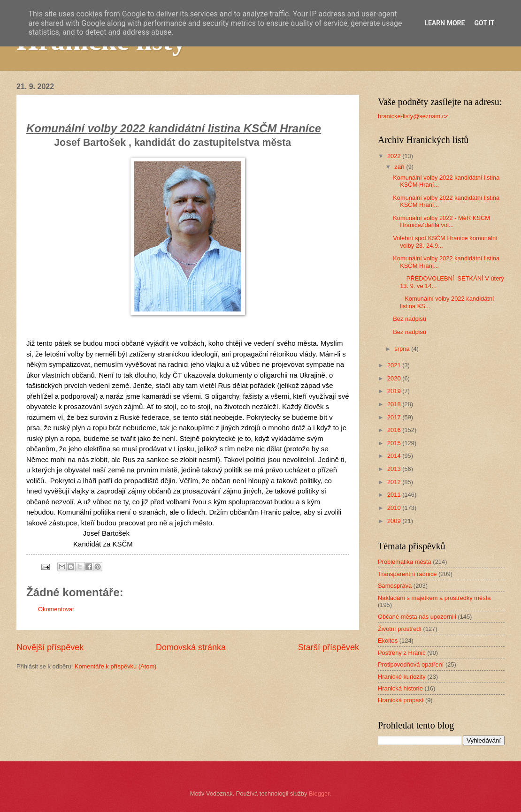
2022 (395, 156)
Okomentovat (56, 609)
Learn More (444, 23)
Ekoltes (388, 641)
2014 (395, 456)
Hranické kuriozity (402, 677)
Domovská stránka (191, 647)
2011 (395, 495)
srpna (403, 349)
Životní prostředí (400, 629)
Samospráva (395, 586)
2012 (395, 482)
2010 (395, 508)
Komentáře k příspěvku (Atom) (116, 666)
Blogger (319, 793)
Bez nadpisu (410, 319)
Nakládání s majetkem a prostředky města (434, 598)
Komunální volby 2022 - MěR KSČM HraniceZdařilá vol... (441, 221)
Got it (484, 23)
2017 (395, 417)
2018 (395, 404)
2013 (395, 469)
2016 (395, 430)
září (400, 167)
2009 (395, 521)
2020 (395, 378)
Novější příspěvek (50, 647)
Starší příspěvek (329, 647)
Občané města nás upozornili (417, 617)
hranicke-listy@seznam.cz (413, 116)
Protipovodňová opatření (411, 664)
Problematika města (405, 562)
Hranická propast (401, 700)
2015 (395, 443)
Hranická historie (400, 688)
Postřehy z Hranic (402, 653)
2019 (395, 391)
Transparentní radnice (407, 574)
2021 (395, 365)
